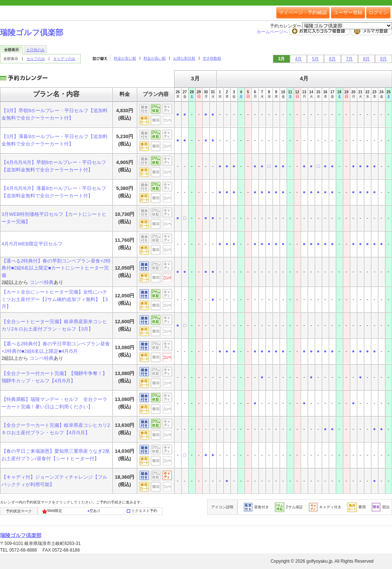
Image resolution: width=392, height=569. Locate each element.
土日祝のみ (36, 50)
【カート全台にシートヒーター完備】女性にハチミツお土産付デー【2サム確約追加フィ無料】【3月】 (55, 299)
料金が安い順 (125, 58)
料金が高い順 (155, 58)
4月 (299, 59)
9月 (384, 59)
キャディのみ (64, 59)
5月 (316, 59)
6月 (333, 59)
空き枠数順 (212, 58)
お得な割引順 (184, 58)
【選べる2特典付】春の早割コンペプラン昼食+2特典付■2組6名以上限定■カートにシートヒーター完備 (56, 268)
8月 (367, 59)
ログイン (378, 12)
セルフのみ (36, 59)
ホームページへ (273, 32)
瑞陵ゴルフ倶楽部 (32, 32)
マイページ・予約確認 (303, 12)
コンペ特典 (42, 282)
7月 (350, 59)
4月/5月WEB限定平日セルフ (32, 244)
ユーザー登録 (348, 12)
